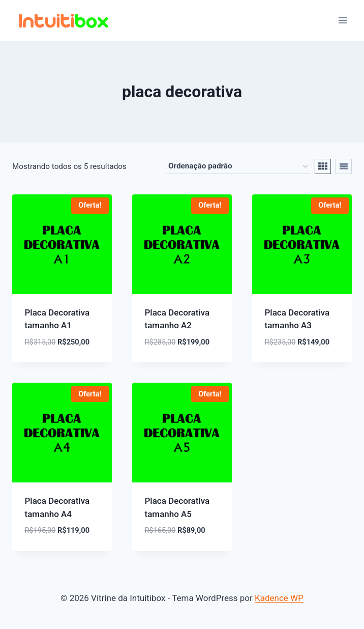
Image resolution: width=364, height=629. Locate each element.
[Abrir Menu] (342, 20)
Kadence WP (279, 598)
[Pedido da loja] (238, 166)
